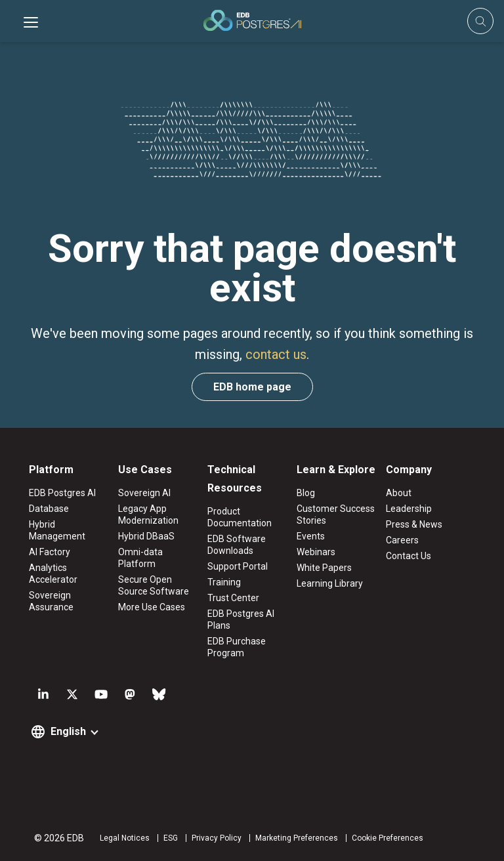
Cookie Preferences (388, 838)
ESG (171, 838)
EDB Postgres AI (62, 493)
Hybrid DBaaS (146, 536)
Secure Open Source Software (154, 585)
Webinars (316, 552)
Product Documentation (240, 517)
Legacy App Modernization (148, 514)
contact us (276, 354)
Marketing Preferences (297, 838)
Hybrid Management (57, 530)
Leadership (409, 509)
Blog (306, 493)
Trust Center (233, 598)
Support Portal (238, 566)
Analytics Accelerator (53, 574)
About (399, 493)
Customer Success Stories (336, 514)
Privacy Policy (217, 838)
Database (49, 509)
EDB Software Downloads (237, 545)
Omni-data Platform (140, 558)
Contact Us (409, 556)
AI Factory (50, 552)
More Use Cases (152, 607)
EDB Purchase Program (237, 647)
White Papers (324, 568)
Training (224, 582)
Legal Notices (125, 838)
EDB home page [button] (252, 387)
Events (311, 536)
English (68, 731)
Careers (402, 540)
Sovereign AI (144, 493)
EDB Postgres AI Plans (241, 619)
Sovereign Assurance (51, 601)
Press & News (414, 524)
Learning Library (330, 583)
